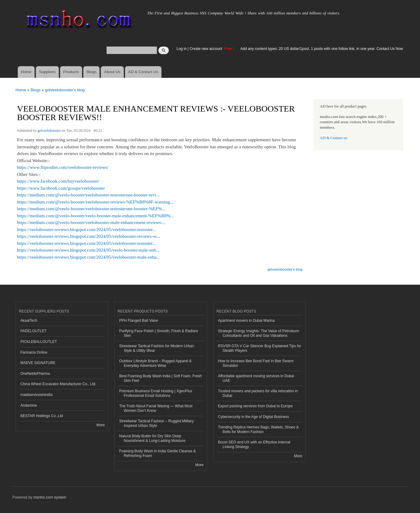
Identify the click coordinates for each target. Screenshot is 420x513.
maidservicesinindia (37, 395)
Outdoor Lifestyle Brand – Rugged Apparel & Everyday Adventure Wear (155, 363)
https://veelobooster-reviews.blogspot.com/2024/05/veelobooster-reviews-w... (89, 236)
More (101, 425)
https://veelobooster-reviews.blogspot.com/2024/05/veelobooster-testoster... (87, 230)
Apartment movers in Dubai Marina (246, 321)
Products (71, 72)
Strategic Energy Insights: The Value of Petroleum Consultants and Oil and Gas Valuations (259, 333)
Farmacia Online (34, 352)
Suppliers (47, 72)
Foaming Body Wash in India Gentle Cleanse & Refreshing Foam (157, 453)
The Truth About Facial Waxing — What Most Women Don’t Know (156, 408)
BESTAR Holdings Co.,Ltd (42, 416)
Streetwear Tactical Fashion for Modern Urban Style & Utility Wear (157, 348)
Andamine (29, 405)
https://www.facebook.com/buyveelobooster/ (58, 181)
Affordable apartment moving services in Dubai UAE (256, 378)
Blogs (91, 72)
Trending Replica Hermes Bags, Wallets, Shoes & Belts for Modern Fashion (259, 429)
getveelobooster (49, 131)
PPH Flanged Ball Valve (139, 321)
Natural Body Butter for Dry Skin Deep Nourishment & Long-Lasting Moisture (152, 438)
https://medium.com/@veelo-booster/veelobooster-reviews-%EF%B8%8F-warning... (95, 202)
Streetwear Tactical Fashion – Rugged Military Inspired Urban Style (157, 423)
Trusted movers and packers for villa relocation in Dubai (258, 393)
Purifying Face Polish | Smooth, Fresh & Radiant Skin (159, 333)
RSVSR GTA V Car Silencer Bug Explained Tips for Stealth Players (260, 348)
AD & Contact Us (143, 72)
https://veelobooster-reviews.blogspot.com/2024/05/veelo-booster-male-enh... (88, 250)
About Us (112, 72)
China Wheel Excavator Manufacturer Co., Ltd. (59, 384)
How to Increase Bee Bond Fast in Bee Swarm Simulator (256, 363)
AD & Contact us (333, 138)
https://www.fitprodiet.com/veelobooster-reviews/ (63, 167)
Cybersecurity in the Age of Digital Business (254, 417)
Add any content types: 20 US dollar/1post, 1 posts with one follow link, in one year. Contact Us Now (322, 49)
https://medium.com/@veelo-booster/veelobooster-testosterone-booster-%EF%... (91, 209)
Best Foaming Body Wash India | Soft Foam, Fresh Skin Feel (161, 378)
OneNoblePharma (35, 374)
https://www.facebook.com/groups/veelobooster (61, 188)
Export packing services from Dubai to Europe (255, 406)
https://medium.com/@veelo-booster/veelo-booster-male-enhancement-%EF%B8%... (96, 216)
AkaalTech (29, 321)
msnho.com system (50, 497)
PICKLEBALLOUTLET (39, 342)
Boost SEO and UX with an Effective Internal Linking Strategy (254, 444)
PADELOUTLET (34, 331)
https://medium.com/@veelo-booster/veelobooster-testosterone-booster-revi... (88, 195)
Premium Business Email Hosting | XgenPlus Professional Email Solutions (156, 393)
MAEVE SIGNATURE (38, 363)
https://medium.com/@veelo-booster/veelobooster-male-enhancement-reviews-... (92, 222)
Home (26, 72)
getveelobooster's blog (65, 90)
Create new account (206, 49)
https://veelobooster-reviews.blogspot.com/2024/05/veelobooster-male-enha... (89, 257)
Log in (182, 49)
